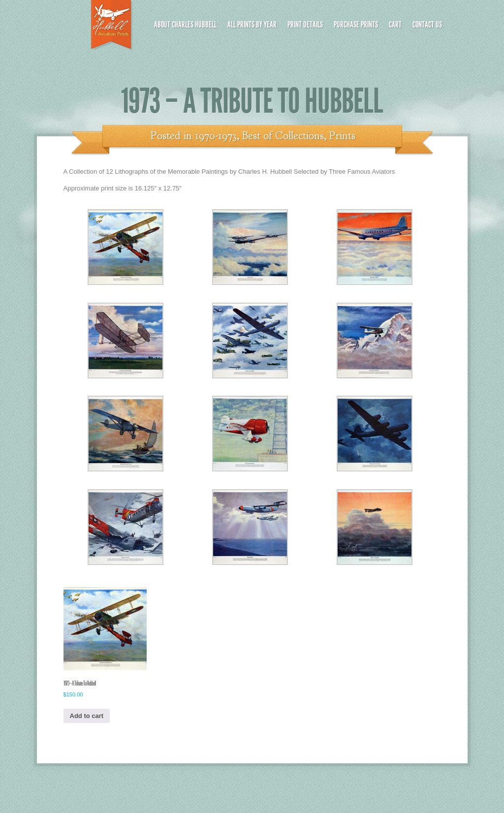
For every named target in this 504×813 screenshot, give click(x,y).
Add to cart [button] (87, 716)
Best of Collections (283, 136)
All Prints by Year (252, 25)
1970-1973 (216, 136)
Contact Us (427, 25)
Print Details (305, 25)
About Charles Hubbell (185, 25)
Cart (395, 25)
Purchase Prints (356, 25)
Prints (342, 136)
